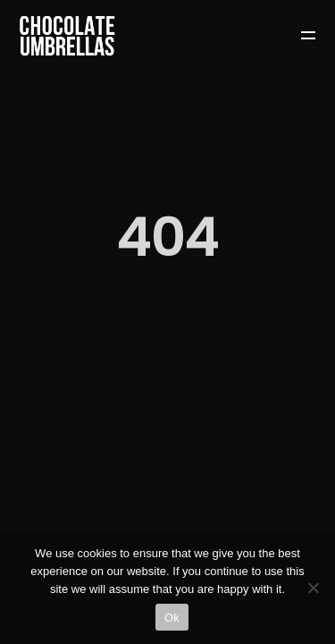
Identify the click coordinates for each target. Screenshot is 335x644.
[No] (313, 588)
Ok (172, 618)
